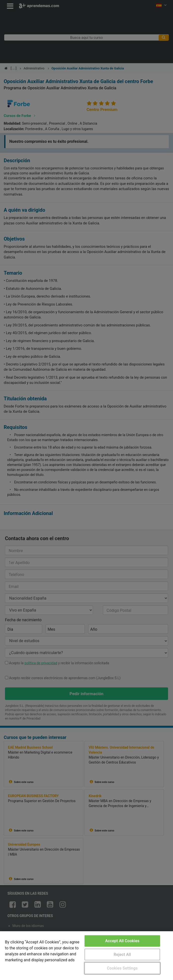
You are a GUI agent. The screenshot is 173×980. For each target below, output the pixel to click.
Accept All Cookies (122, 941)
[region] (86, 956)
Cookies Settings (122, 968)
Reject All (122, 954)
